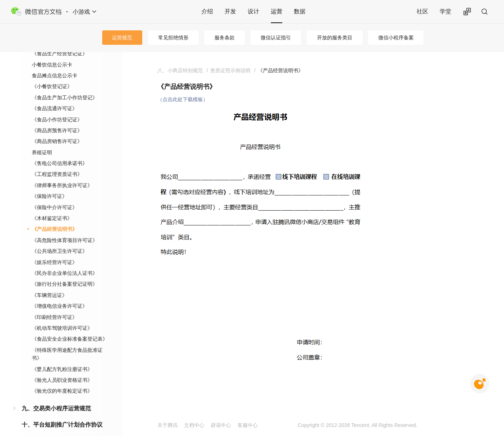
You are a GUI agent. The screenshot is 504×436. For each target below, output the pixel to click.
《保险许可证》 (49, 185)
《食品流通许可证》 (55, 97)
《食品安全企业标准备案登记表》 (70, 327)
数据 (300, 11)
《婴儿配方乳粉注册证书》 (62, 358)
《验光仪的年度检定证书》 (62, 379)
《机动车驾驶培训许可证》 (62, 316)
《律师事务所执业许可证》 (62, 174)
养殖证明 (42, 141)
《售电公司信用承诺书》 (60, 152)
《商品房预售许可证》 (57, 119)
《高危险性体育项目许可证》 (65, 229)
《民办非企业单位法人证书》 (65, 262)
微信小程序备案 (396, 38)
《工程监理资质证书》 (57, 163)
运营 (277, 11)
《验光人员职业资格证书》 (62, 368)
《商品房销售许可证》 (57, 130)
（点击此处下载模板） (183, 99)
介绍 (207, 11)
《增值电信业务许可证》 (60, 294)
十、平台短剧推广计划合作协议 (62, 413)
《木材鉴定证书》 (52, 207)
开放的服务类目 (335, 38)
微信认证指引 (276, 38)
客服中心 (248, 425)
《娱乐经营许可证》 (55, 251)
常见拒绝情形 (173, 38)
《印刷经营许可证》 (55, 306)
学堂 (446, 11)
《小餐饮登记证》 (52, 75)
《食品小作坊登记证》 (57, 108)
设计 (253, 11)
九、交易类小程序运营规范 (56, 397)
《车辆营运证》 (49, 284)
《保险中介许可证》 (55, 196)
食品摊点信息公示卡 (55, 64)
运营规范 (122, 38)
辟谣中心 (221, 425)
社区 (422, 11)
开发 (230, 11)
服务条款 (225, 38)
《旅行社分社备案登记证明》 (65, 272)
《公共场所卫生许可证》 (60, 239)
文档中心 (194, 425)
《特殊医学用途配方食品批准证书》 (67, 342)
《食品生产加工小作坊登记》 (65, 86)
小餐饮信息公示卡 (52, 53)
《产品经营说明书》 (55, 217)
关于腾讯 (168, 425)
